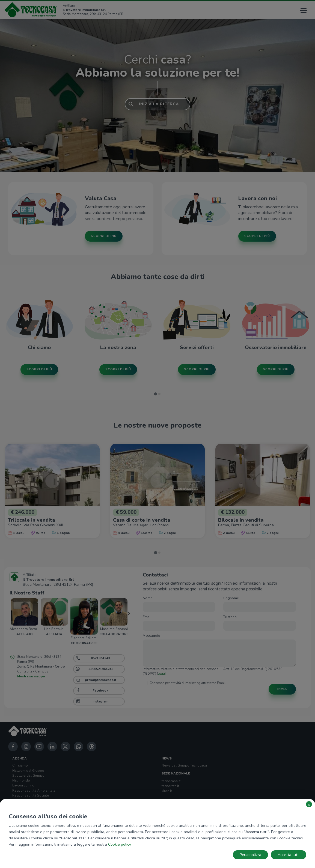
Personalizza (250, 855)
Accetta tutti (289, 855)
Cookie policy (119, 844)
